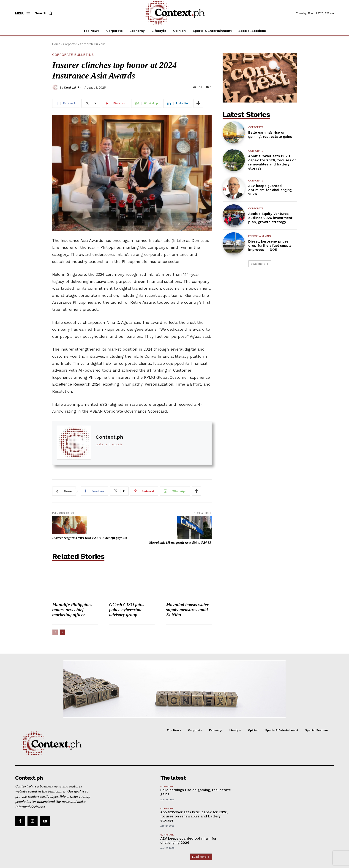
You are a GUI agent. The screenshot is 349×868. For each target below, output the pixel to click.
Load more (260, 264)
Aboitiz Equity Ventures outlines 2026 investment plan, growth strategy (270, 218)
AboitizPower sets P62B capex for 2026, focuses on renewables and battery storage (272, 162)
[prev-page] (55, 632)
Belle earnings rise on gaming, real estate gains (270, 135)
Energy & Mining (260, 236)
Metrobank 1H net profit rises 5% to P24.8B (180, 543)
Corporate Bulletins (93, 44)
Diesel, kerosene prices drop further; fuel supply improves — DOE (270, 246)
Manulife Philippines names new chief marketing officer (72, 610)
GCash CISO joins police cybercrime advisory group (127, 610)
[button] (44, 13)
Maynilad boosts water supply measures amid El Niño (187, 610)
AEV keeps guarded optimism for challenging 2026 (270, 190)
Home (56, 44)
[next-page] (62, 632)
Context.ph (73, 88)
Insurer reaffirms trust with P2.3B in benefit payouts (90, 538)
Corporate (70, 44)
